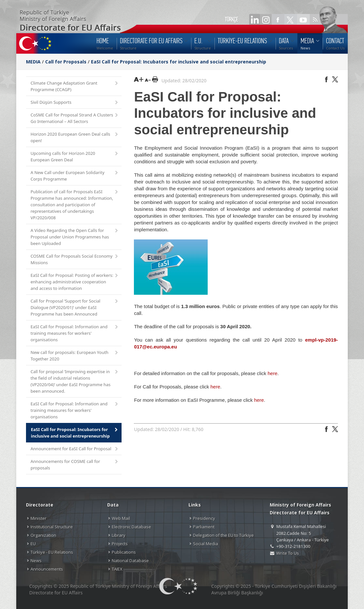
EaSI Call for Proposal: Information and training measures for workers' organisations (75, 333)
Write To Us (287, 553)
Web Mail (121, 518)
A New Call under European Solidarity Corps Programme (75, 176)
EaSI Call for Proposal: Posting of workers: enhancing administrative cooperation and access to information (75, 282)
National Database (130, 561)
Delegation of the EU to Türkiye (223, 535)
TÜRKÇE (232, 20)
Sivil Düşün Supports (75, 103)
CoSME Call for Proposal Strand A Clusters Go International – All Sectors (75, 118)
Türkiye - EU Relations (52, 552)
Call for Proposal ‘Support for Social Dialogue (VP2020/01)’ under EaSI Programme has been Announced (75, 307)
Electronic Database (131, 527)
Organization (43, 535)
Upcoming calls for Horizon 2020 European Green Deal (75, 156)
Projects (120, 544)
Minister (39, 518)
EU (33, 544)
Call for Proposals (66, 62)
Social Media (206, 544)
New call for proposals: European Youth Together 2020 (75, 356)
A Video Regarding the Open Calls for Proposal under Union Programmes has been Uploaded (75, 237)
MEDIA (33, 62)
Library (119, 535)
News (36, 561)
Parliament (204, 527)
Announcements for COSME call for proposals (75, 465)
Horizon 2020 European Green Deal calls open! (75, 137)
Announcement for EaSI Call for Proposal (75, 449)
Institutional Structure (52, 527)
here (272, 373)
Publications (124, 552)
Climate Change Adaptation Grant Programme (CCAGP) (75, 86)
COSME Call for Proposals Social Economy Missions (75, 259)
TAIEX (117, 569)
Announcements (47, 569)
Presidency (204, 518)
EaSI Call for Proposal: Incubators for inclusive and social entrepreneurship (179, 62)
